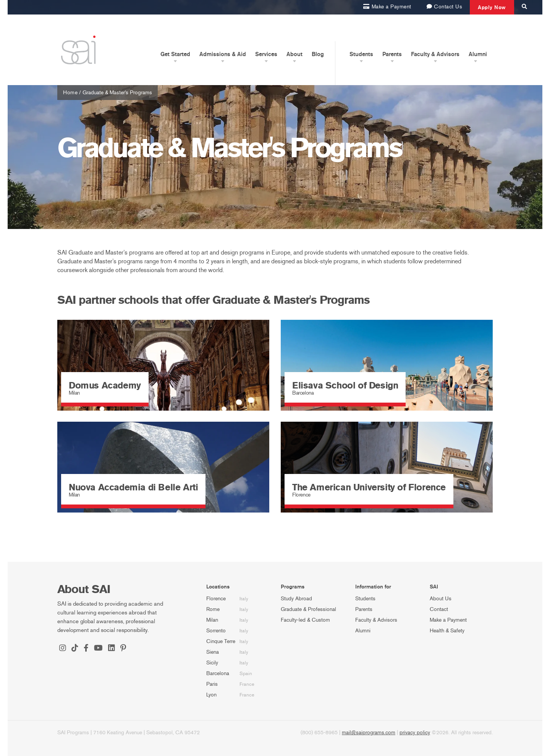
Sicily (212, 663)
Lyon (211, 695)
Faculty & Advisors (376, 620)
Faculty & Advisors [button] (435, 54)
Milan (212, 620)
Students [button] (361, 54)
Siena (213, 652)
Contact (439, 609)
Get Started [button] (175, 54)
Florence (216, 599)
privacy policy (415, 733)
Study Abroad (296, 599)
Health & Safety (447, 631)
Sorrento (216, 631)
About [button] (294, 54)
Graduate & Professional (308, 609)
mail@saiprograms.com (369, 733)
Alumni (363, 631)
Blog (318, 54)
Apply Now (492, 7)
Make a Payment (448, 620)
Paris (212, 684)
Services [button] (266, 54)
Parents (364, 609)
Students (365, 599)
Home (70, 93)
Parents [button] (392, 54)
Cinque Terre (221, 641)
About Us (441, 599)
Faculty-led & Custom (305, 620)
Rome (213, 609)
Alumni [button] (478, 54)
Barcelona (218, 673)
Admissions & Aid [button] (223, 54)
